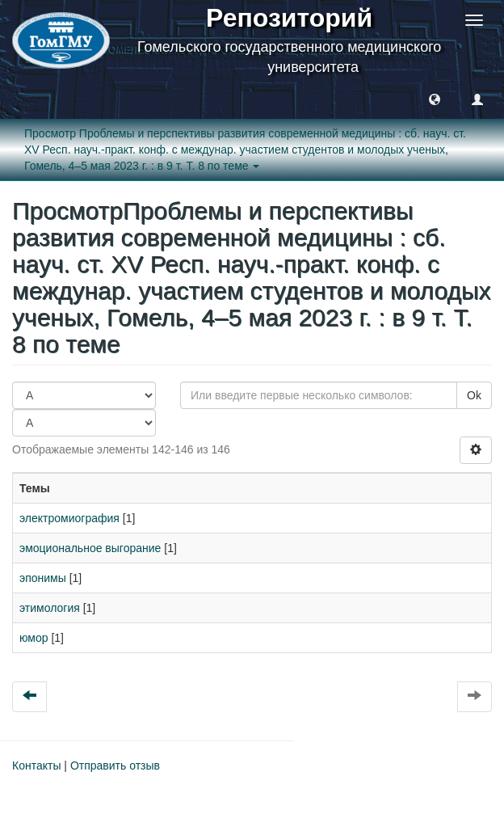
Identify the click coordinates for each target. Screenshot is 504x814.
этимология (50, 608)
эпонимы (43, 578)
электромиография (69, 518)
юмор (34, 638)
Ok (474, 395)
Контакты (36, 765)
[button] (435, 99)
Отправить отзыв (115, 765)
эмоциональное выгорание (90, 548)
